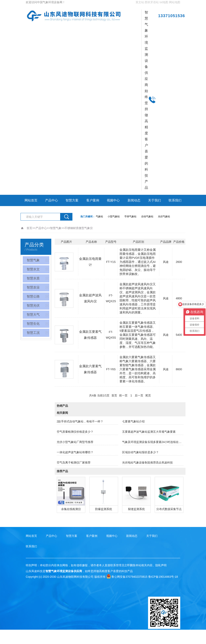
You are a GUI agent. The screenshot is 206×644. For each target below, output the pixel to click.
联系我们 (175, 200)
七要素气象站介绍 (133, 421)
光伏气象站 (164, 217)
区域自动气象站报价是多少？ (140, 452)
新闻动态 (134, 200)
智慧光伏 (33, 305)
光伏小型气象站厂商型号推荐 (75, 442)
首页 (29, 228)
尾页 (148, 395)
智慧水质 (33, 278)
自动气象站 (147, 217)
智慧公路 (33, 296)
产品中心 (51, 200)
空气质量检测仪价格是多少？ (75, 432)
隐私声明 (161, 565)
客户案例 (93, 200)
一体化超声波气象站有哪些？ (75, 452)
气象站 (99, 217)
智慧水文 (33, 269)
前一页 (123, 395)
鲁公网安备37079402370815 (127, 577)
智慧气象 (56, 228)
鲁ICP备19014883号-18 (163, 577)
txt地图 (164, 2)
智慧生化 (33, 324)
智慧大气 (33, 315)
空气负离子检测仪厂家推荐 (74, 463)
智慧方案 (72, 200)
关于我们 (154, 200)
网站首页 (31, 200)
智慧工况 (33, 333)
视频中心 (113, 200)
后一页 (139, 395)
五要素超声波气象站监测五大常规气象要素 (149, 432)
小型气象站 (114, 217)
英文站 (140, 2)
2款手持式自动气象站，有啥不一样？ (80, 421)
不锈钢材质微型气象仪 (79, 228)
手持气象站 (130, 217)
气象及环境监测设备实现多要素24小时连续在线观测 (153, 442)
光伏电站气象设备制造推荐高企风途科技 (147, 463)
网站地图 (175, 2)
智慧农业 (33, 287)
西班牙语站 (152, 2)
